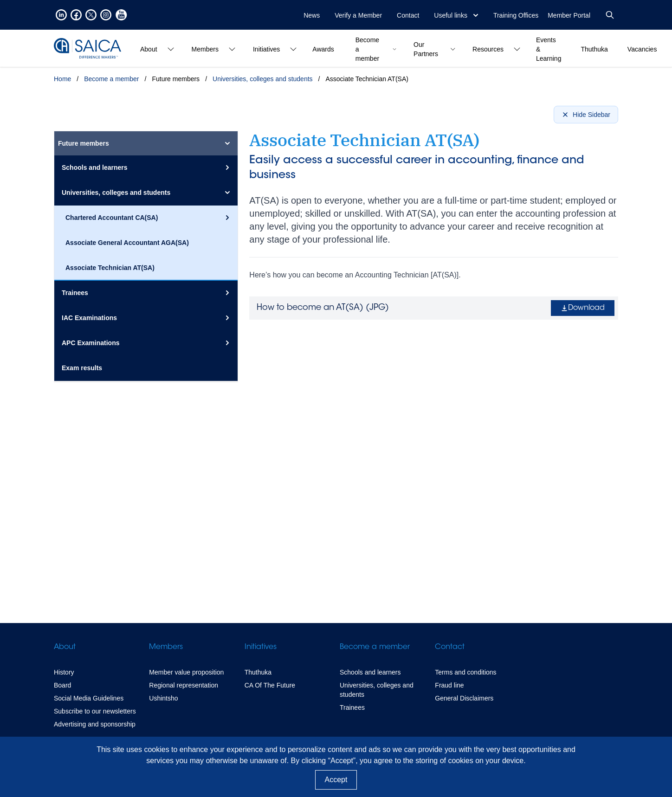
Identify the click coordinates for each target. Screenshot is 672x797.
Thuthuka (258, 672)
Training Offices (516, 15)
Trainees (147, 293)
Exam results (82, 368)
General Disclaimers (464, 698)
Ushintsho (163, 698)
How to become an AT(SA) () (323, 308)
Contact (408, 15)
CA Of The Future (270, 685)
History (64, 672)
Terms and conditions (465, 672)
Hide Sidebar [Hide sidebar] (586, 115)
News (312, 15)
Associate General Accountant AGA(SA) (127, 243)
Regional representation (184, 685)
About (65, 647)
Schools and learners (147, 167)
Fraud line (449, 685)
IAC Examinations (147, 318)
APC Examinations (147, 343)
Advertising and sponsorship (95, 724)
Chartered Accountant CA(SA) (149, 218)
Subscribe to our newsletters (95, 711)
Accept (336, 780)
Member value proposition (186, 672)
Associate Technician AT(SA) (110, 268)
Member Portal (569, 15)
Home (62, 79)
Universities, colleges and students (263, 79)
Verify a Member (358, 15)
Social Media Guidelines (89, 698)
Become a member (111, 79)
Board (62, 685)
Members (166, 647)
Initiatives (261, 647)
